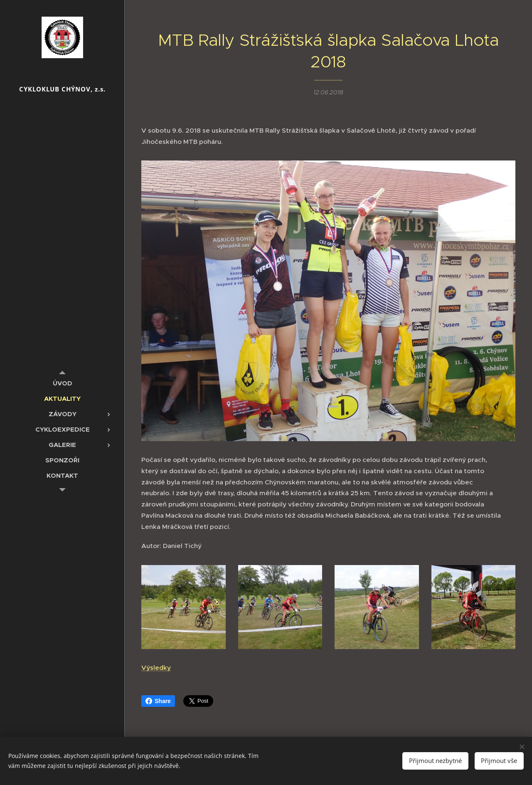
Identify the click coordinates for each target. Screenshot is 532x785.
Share (158, 701)
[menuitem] (62, 383)
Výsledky (156, 668)
